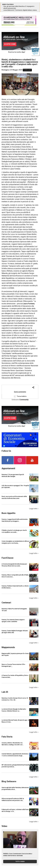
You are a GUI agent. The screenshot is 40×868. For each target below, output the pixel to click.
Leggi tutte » (34, 509)
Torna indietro (20, 396)
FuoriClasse (27, 70)
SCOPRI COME (10, 44)
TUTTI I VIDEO (20, 861)
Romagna (5, 70)
